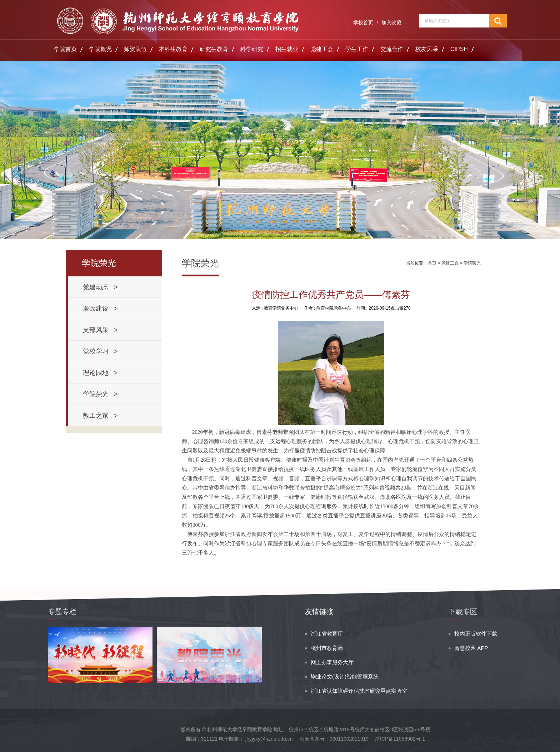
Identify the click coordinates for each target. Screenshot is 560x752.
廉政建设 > (100, 309)
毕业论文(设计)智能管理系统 (345, 676)
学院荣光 (472, 263)
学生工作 (357, 49)
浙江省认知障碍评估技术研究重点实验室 (359, 691)
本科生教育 (173, 49)
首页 (432, 263)
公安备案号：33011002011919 (334, 739)
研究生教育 (214, 49)
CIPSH (459, 49)
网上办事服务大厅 (332, 662)
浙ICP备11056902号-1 (400, 739)
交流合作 (392, 49)
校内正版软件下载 (476, 634)
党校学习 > (100, 351)
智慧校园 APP (471, 648)
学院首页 (65, 49)
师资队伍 (135, 49)
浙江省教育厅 (327, 634)
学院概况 (100, 49)
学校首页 (363, 22)
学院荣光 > (100, 394)
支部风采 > (100, 330)
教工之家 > (100, 416)
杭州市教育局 (327, 648)
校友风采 (427, 49)
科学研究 (252, 49)
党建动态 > (100, 287)
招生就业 (287, 49)
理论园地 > (100, 373)
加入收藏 (391, 22)
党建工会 (322, 49)
